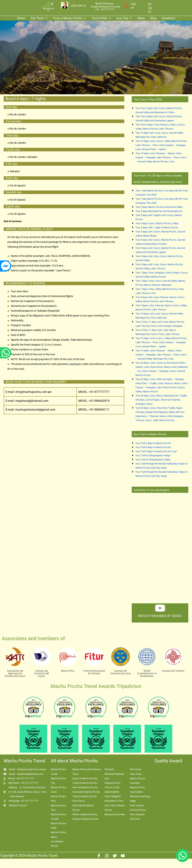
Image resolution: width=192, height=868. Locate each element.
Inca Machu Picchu (57, 844)
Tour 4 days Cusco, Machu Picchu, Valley (157, 223)
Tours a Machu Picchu (69, 18)
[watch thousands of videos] (160, 608)
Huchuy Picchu (138, 810)
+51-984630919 (99, 401)
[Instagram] (107, 856)
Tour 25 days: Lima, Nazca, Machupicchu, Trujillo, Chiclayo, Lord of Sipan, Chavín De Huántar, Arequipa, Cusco (161, 400)
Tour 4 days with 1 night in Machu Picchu (157, 227)
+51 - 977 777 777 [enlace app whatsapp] (104, 9)
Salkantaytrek (112, 792)
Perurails (109, 769)
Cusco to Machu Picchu (85, 778)
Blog (153, 18)
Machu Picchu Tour (58, 808)
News (141, 18)
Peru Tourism (137, 805)
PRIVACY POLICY (18, 805)
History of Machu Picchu (85, 819)
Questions (168, 18)
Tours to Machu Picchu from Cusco (84, 799)
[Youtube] (123, 856)
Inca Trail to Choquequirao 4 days (153, 455)
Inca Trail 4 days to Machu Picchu (153, 447)
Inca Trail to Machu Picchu (115, 808)
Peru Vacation (137, 814)
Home (21, 18)
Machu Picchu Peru (58, 799)
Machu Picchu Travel (58, 772)
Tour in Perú (101, 18)
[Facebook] (99, 856)
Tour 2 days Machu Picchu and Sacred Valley (159, 207)
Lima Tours (136, 774)
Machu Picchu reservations (137, 790)
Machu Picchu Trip (58, 781)
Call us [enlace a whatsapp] (133, 6)
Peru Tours (136, 769)
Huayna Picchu (112, 783)
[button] (39, 18)
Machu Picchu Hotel (58, 826)
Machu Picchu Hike (115, 814)
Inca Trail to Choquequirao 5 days (153, 460)
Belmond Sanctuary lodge (140, 799)
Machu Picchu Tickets (58, 817)
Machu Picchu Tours (58, 790)
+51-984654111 (99, 410)
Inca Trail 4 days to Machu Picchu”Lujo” (156, 451)
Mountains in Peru (114, 801)
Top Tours (39, 18)
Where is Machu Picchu (85, 814)
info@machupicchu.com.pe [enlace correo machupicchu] (105, 7)
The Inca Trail (112, 787)
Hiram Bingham (113, 796)
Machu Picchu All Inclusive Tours (87, 772)
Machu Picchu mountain (137, 781)
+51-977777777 (99, 392)
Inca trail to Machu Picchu (86, 792)
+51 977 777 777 (25, 778)
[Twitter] (115, 856)
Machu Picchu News (58, 835)
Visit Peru (135, 819)
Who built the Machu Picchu (83, 808)
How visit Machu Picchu (85, 787)
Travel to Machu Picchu (85, 783)
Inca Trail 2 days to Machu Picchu (153, 443)
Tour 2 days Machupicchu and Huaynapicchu (159, 211)
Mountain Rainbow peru (114, 776)
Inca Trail (124, 18)
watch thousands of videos (160, 616)
